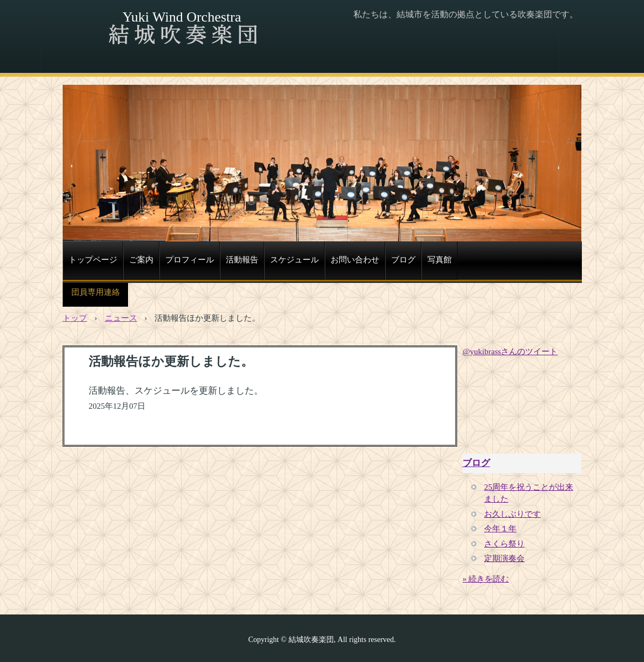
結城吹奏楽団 (181, 35)
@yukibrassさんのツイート (510, 352)
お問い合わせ (355, 260)
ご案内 (141, 260)
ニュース (121, 318)
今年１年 (500, 529)
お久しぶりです (512, 514)
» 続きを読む (486, 579)
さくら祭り (504, 544)
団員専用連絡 (96, 292)
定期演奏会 (504, 558)
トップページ (93, 260)
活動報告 (242, 260)
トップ (75, 318)
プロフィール (190, 260)
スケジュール (294, 260)
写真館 (440, 260)
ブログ (403, 260)
